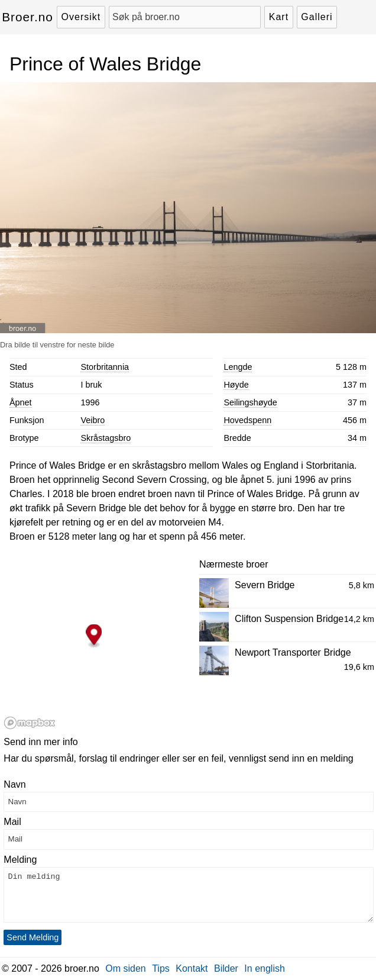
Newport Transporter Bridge (293, 652)
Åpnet (21, 402)
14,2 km (359, 619)
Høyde (236, 385)
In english (265, 968)
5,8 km (362, 585)
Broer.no (27, 17)
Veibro (93, 420)
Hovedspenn (247, 420)
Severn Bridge (265, 585)
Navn (14, 784)
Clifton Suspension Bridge (289, 619)
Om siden (125, 968)
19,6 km (359, 667)
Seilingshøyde (250, 402)
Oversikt (81, 17)
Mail (12, 822)
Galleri (317, 17)
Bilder (226, 968)
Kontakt (192, 968)
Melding (20, 860)
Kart (279, 17)
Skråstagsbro (106, 438)
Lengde (238, 367)
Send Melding (33, 937)
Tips (161, 968)
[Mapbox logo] (30, 723)
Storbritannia (105, 367)
